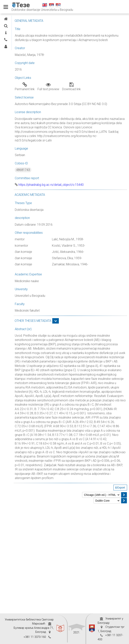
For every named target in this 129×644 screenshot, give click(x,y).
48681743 (23, 170)
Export (120, 488)
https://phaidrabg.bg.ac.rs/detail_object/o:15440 (49, 185)
